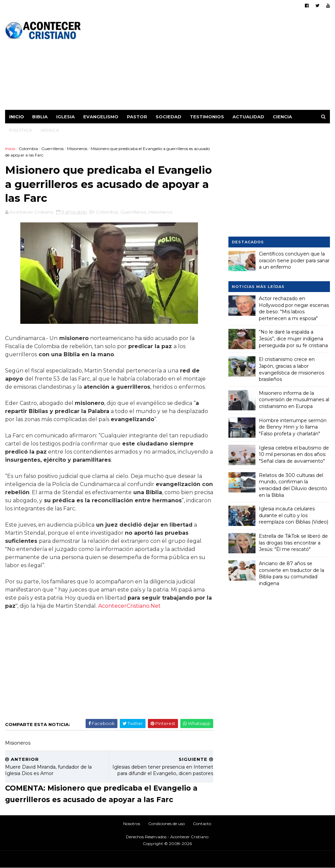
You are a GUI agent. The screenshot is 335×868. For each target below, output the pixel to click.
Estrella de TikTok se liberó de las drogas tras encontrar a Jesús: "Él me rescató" (293, 543)
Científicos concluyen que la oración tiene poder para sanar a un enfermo (294, 260)
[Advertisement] (207, 63)
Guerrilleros (52, 149)
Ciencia (282, 117)
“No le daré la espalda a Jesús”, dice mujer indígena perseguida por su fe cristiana (293, 339)
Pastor (137, 117)
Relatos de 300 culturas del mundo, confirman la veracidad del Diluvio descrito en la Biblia (293, 485)
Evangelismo (101, 117)
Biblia (40, 117)
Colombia (28, 149)
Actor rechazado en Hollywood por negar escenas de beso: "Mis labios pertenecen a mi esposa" (294, 308)
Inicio (17, 117)
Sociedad (169, 117)
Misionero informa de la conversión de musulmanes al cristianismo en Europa (294, 400)
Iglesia (65, 117)
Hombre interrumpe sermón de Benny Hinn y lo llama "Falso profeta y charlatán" (293, 427)
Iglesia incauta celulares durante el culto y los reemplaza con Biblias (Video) (294, 515)
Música (50, 130)
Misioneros (77, 149)
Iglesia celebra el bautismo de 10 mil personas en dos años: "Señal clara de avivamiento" (294, 454)
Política (21, 130)
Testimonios (207, 117)
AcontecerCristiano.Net (129, 606)
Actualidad (248, 117)
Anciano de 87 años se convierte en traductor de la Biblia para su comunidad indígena (292, 573)
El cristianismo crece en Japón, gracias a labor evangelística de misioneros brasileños (292, 369)
